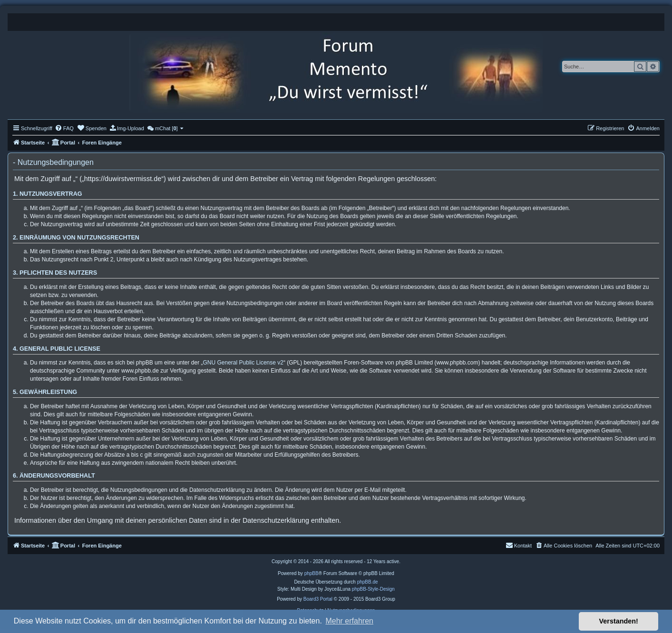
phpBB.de (368, 582)
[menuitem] (64, 128)
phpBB (312, 573)
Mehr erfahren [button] (349, 621)
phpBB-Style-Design (373, 589)
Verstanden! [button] (619, 621)
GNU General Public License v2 (243, 363)
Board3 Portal (318, 599)
